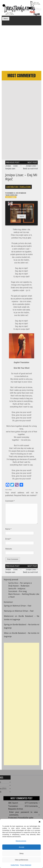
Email (8, 540)
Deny (21, 853)
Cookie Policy (15, 865)
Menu (6, 19)
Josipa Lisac (14, 196)
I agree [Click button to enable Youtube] (21, 218)
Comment (10, 502)
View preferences (22, 860)
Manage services (21, 841)
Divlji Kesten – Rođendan (19, 587)
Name (8, 530)
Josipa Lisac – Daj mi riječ (21, 178)
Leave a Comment (11, 198)
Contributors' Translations (19, 188)
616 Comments (31, 806)
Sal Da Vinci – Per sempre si (20, 584)
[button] (40, 822)
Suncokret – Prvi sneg (17, 593)
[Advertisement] (21, 48)
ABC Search (13, 803)
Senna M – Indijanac (17, 590)
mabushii (23, 194)
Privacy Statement (26, 865)
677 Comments (31, 803)
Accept (22, 847)
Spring (7, 607)
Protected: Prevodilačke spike (21, 818)
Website (9, 550)
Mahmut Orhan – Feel (22, 607)
